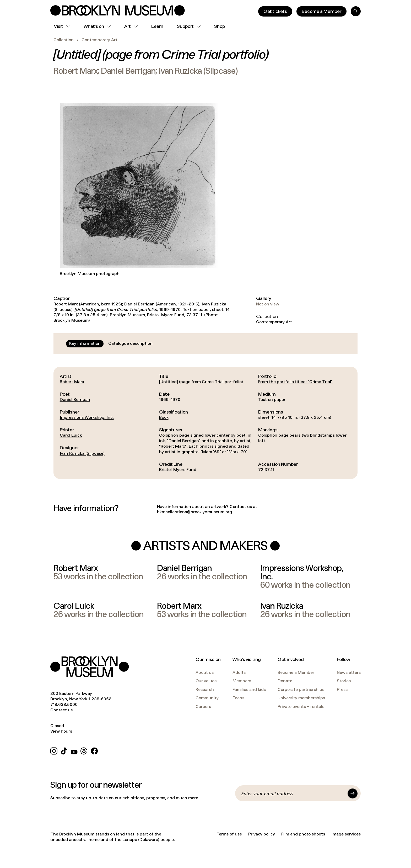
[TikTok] (64, 750)
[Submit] (353, 793)
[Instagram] (54, 750)
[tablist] (111, 344)
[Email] (293, 793)
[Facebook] (94, 750)
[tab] (85, 344)
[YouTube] (74, 750)
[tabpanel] (206, 423)
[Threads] (84, 750)
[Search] (356, 11)
